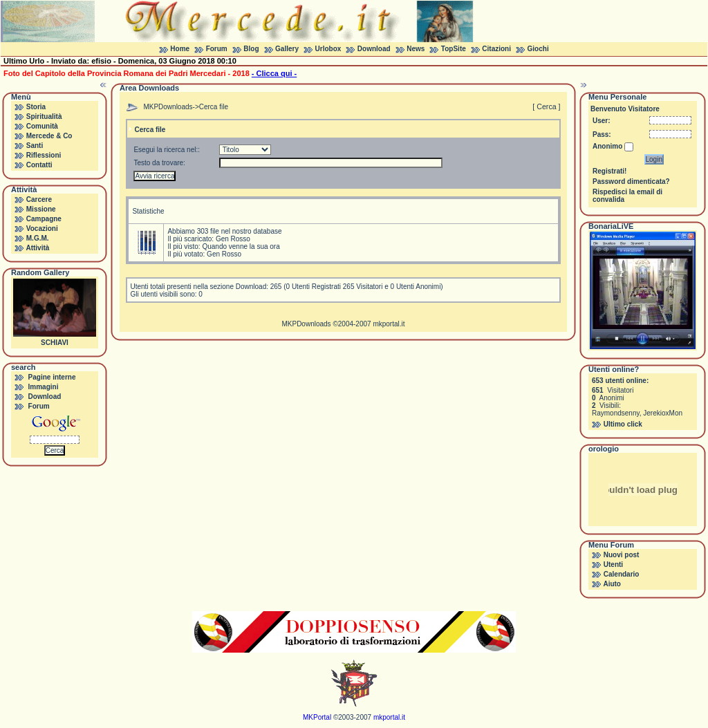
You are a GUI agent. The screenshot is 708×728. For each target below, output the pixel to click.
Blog (251, 49)
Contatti (39, 165)
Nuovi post (622, 555)
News (416, 49)
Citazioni (496, 49)
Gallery (287, 49)
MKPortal (317, 717)
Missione (41, 209)
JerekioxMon (663, 413)
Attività (37, 248)
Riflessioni (44, 155)
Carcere (39, 199)
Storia (36, 107)
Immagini (44, 387)
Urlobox (328, 49)
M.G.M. (38, 238)
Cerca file (214, 107)
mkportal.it (389, 324)
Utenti (613, 564)
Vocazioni (42, 228)
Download (374, 49)
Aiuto (612, 584)
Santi (35, 146)
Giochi (538, 49)
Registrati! (609, 171)
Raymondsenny (616, 413)
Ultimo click (623, 424)
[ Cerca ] (546, 106)
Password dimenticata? (631, 181)
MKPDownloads (168, 107)
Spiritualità (44, 116)
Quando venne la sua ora (241, 246)
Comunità (42, 126)
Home (180, 49)
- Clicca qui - (274, 73)
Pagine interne (52, 377)
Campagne (44, 219)
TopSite (454, 49)
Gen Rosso (233, 239)
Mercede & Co (49, 136)
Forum (217, 49)
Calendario (622, 574)
